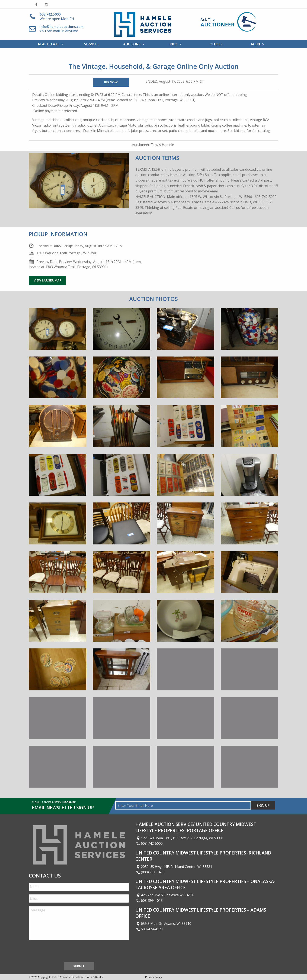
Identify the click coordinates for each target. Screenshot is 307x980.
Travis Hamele (162, 145)
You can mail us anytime (62, 29)
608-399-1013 (149, 901)
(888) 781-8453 (150, 872)
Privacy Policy (153, 977)
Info (173, 44)
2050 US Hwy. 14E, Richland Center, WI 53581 (174, 867)
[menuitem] (50, 44)
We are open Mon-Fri (57, 17)
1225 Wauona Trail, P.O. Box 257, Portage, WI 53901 (180, 838)
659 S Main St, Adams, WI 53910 (163, 924)
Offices (216, 44)
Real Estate (49, 44)
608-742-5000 (149, 843)
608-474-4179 (149, 929)
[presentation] (61, 952)
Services (91, 44)
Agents (257, 44)
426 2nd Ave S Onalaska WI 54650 (165, 895)
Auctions (132, 44)
